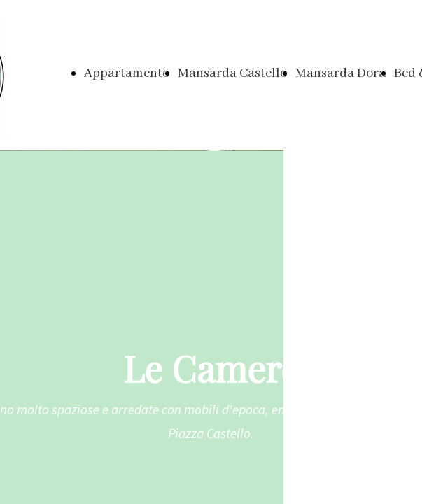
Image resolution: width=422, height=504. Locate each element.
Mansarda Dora (340, 73)
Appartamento (127, 73)
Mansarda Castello (232, 73)
